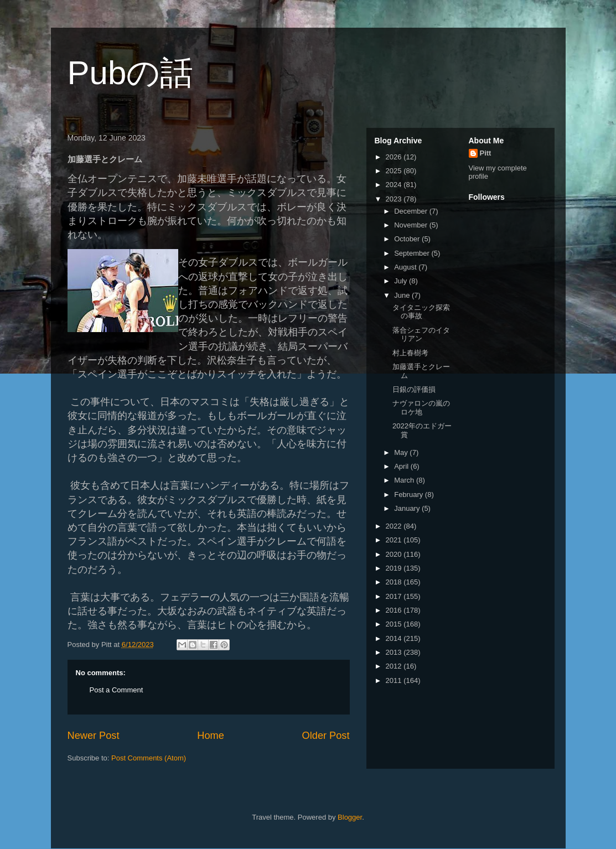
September (413, 253)
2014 (395, 638)
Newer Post (94, 736)
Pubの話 (131, 73)
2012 (395, 666)
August (406, 267)
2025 (395, 171)
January (408, 508)
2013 (395, 652)
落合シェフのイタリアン (421, 335)
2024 (395, 185)
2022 (395, 526)
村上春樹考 (410, 353)
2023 (395, 199)
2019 (395, 568)
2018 (395, 582)
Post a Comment (117, 690)
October (408, 239)
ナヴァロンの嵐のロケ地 (421, 408)
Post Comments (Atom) (149, 758)
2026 (395, 157)
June (403, 295)
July (402, 281)
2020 (395, 554)
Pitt (486, 153)
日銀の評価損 (414, 389)
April (402, 466)
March (405, 480)
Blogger (350, 817)
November (412, 225)
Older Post (326, 736)
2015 (395, 624)
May (402, 452)
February (410, 495)
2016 (395, 610)
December (412, 211)
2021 (395, 540)
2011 (395, 680)
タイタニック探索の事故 (421, 312)
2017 (395, 596)
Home (211, 736)
